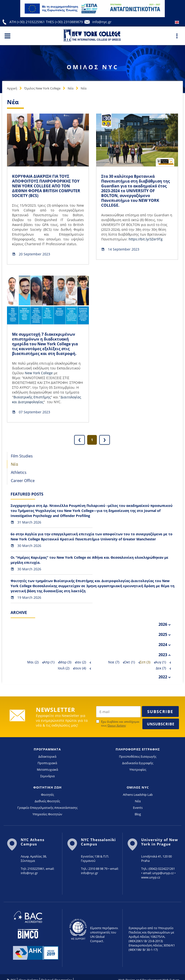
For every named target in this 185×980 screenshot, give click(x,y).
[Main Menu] (7, 36)
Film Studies (22, 456)
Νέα (71, 88)
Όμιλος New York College (42, 88)
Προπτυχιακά (47, 763)
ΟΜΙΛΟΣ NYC (138, 787)
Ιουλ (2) (64, 668)
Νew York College (39, 373)
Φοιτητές (47, 795)
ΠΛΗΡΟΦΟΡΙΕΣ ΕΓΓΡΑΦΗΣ (138, 749)
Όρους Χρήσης (117, 725)
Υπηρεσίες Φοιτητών (47, 814)
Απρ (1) (49, 662)
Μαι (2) (33, 662)
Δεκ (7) (161, 668)
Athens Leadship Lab (138, 795)
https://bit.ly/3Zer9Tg (146, 239)
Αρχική (12, 88)
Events (138, 808)
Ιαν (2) (81, 662)
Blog (138, 814)
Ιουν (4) (80, 668)
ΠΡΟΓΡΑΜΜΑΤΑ (47, 749)
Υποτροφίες (138, 769)
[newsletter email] (118, 712)
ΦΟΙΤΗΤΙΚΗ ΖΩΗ (47, 787)
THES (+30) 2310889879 (64, 22)
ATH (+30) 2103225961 (28, 22)
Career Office (23, 481)
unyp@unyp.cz (163, 873)
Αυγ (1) (161, 662)
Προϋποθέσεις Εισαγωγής (138, 756)
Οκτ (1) (129, 662)
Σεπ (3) (145, 662)
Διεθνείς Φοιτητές (47, 801)
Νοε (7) (114, 662)
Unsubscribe (161, 724)
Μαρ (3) (65, 662)
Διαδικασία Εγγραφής (138, 763)
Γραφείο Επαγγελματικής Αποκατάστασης (47, 808)
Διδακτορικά (47, 756)
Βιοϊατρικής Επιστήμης (32, 397)
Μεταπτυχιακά (47, 769)
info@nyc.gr (102, 22)
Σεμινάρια (47, 776)
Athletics (19, 472)
